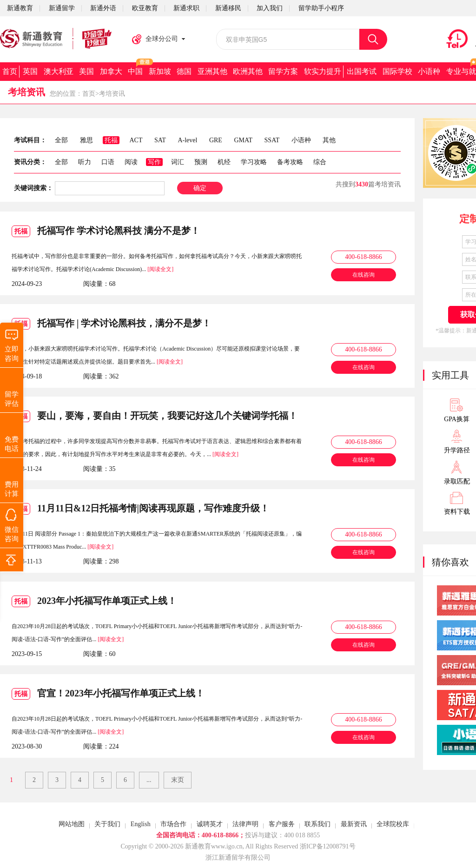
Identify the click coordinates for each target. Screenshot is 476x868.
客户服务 (282, 824)
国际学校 (397, 71)
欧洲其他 (248, 71)
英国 (30, 71)
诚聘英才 (210, 824)
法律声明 (245, 824)
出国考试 (362, 71)
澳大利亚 (59, 71)
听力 (85, 162)
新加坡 (160, 71)
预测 (201, 162)
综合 (320, 162)
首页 (10, 71)
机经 (224, 162)
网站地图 (72, 824)
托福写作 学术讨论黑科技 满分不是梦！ (106, 231)
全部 (61, 162)
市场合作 (173, 824)
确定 (200, 188)
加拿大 (111, 71)
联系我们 (317, 824)
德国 (184, 71)
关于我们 (107, 824)
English (141, 824)
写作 (154, 162)
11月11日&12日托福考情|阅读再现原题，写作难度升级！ (140, 509)
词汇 (178, 162)
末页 (178, 780)
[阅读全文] (160, 269)
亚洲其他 (212, 71)
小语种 (429, 71)
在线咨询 (364, 275)
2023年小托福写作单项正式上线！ (94, 601)
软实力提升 (323, 71)
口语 (108, 162)
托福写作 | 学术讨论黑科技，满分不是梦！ (111, 324)
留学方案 (283, 71)
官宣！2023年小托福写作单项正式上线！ (108, 694)
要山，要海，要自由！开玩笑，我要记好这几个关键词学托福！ (155, 416)
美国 (86, 71)
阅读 (131, 162)
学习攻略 (254, 162)
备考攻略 (290, 162)
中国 (135, 71)
